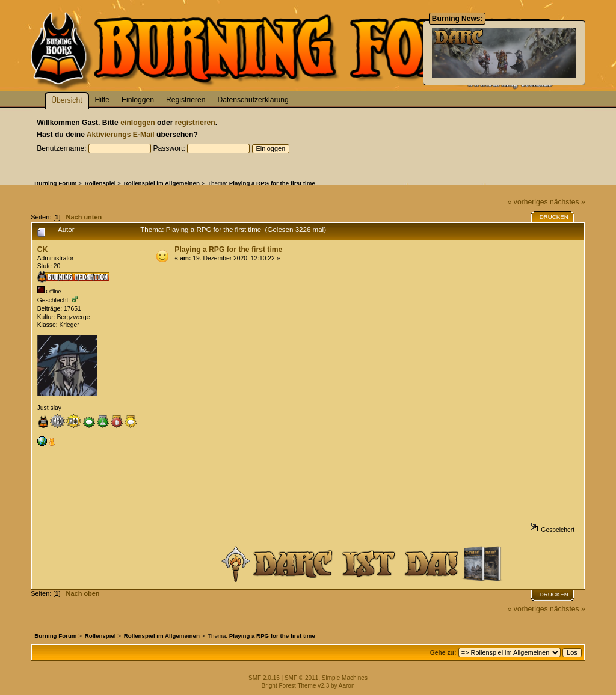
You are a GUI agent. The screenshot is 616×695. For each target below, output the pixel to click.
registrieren (195, 123)
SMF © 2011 (301, 678)
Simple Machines (345, 678)
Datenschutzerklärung (253, 100)
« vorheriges (528, 202)
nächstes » (568, 202)
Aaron (347, 686)
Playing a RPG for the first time (228, 250)
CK (43, 250)
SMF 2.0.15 (264, 678)
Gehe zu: (443, 653)
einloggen (137, 123)
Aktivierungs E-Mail (121, 135)
